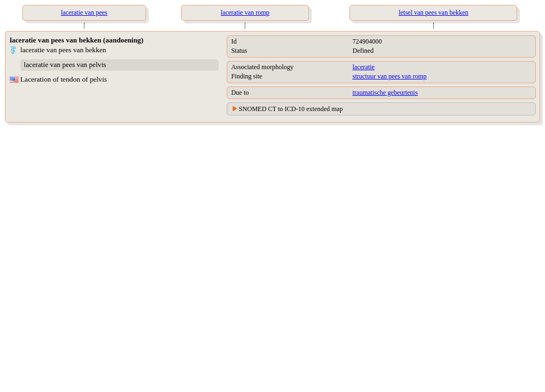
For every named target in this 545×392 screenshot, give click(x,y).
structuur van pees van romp (390, 76)
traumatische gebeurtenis (385, 93)
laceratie (364, 67)
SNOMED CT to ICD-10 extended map (291, 109)
